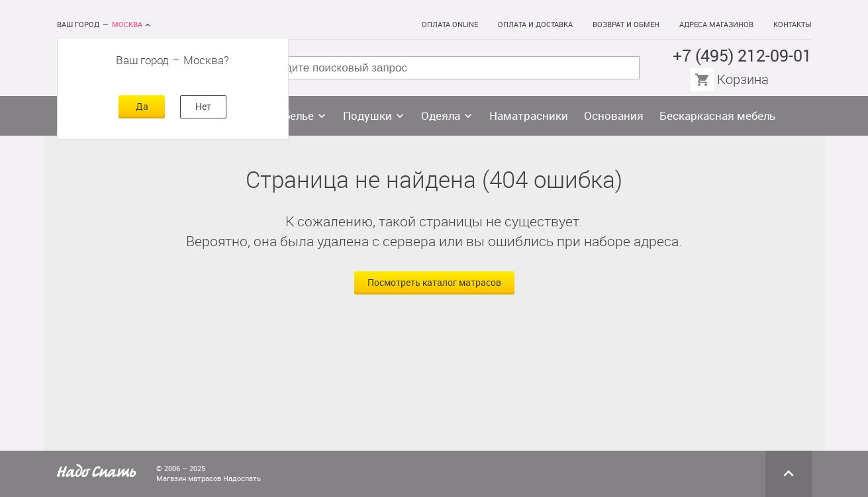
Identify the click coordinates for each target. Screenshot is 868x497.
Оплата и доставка (535, 25)
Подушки (367, 116)
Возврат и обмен (626, 25)
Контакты (793, 25)
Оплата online (450, 25)
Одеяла (441, 116)
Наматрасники (529, 116)
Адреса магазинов (716, 25)
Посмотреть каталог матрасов (434, 283)
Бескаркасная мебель (717, 116)
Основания (614, 116)
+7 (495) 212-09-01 (742, 56)
